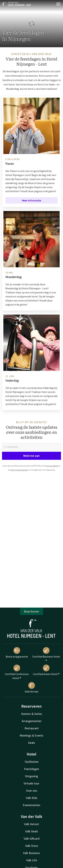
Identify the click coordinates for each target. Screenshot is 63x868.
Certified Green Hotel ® (46, 670)
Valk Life (32, 860)
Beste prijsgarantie (17, 653)
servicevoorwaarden (19, 470)
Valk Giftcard (32, 838)
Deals (32, 743)
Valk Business (32, 853)
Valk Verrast (32, 688)
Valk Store (32, 846)
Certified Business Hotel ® (46, 655)
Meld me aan (32, 456)
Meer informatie (32, 200)
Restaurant (32, 728)
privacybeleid (52, 466)
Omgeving (32, 776)
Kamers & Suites (32, 714)
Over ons (32, 791)
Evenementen (32, 805)
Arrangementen (32, 721)
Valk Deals (32, 831)
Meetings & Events (32, 735)
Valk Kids (32, 798)
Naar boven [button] (32, 611)
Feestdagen (32, 769)
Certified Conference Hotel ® (17, 672)
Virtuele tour (32, 783)
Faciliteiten (32, 762)
